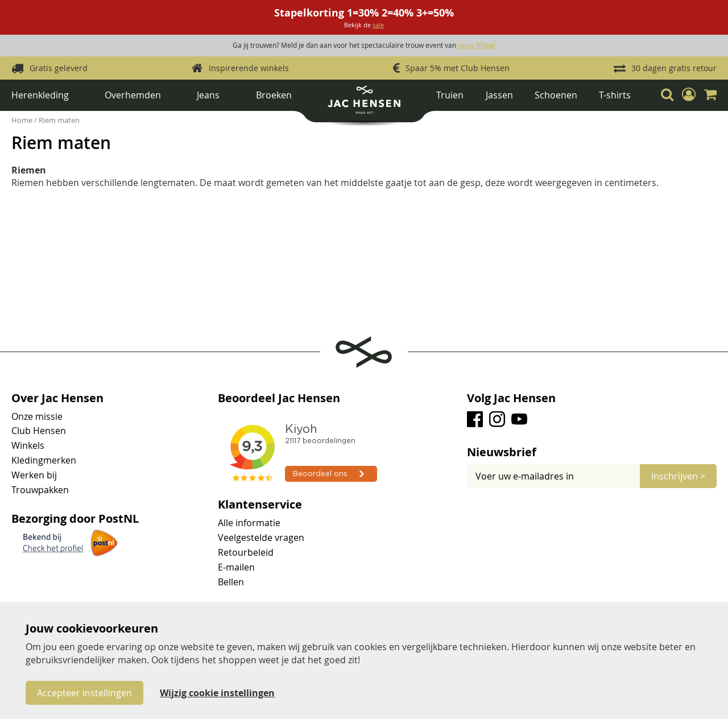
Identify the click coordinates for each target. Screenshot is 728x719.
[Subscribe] (678, 476)
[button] (689, 94)
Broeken (274, 95)
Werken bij (34, 475)
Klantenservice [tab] (260, 505)
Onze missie (37, 416)
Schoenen (556, 95)
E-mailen (236, 567)
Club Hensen (39, 431)
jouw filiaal (477, 45)
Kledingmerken (44, 460)
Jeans (208, 95)
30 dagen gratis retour (674, 68)
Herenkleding (40, 95)
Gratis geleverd (59, 68)
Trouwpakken (40, 490)
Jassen (499, 95)
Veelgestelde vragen (261, 538)
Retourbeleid (246, 552)
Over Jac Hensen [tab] (57, 398)
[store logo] (364, 104)
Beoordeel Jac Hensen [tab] (279, 398)
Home (23, 120)
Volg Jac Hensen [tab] (511, 398)
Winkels (28, 445)
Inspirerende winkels (249, 68)
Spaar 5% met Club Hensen (458, 68)
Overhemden (133, 95)
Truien (450, 95)
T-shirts (615, 95)
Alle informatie (249, 523)
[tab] (592, 452)
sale (378, 25)
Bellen (231, 582)
